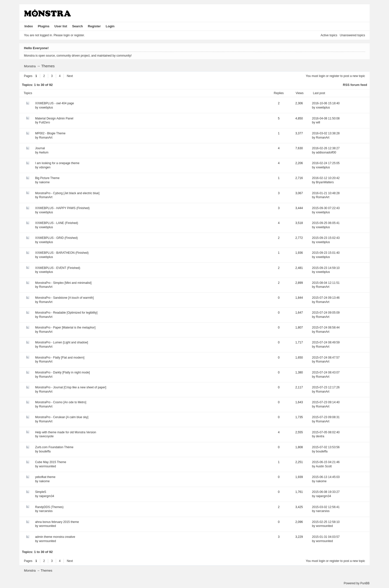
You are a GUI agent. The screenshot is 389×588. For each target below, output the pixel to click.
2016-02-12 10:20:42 (326, 178)
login (322, 76)
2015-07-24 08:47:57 (326, 358)
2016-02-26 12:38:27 (326, 148)
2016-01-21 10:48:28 (326, 193)
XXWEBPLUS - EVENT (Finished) (58, 268)
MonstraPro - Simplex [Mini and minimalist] (63, 283)
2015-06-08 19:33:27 (326, 492)
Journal (40, 148)
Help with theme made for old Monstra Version (65, 432)
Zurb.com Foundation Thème (54, 447)
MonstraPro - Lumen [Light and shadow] (61, 342)
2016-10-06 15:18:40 (326, 103)
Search (78, 26)
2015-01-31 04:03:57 (326, 537)
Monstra (30, 66)
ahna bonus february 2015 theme (57, 522)
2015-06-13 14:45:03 (326, 477)
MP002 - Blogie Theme (50, 133)
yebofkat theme (45, 477)
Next (70, 76)
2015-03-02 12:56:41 (326, 507)
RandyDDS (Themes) (49, 507)
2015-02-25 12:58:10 (326, 522)
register (334, 76)
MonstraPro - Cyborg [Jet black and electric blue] (67, 193)
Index (29, 26)
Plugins (44, 26)
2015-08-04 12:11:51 (326, 283)
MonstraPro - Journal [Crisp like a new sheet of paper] (71, 387)
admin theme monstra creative (55, 537)
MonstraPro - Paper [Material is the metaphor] (65, 328)
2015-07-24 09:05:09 (326, 313)
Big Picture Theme (47, 178)
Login (110, 26)
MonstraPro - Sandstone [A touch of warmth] (64, 298)
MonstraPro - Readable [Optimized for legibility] (66, 313)
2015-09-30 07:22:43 (326, 208)
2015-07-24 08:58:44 (326, 328)
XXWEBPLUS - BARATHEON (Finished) (62, 253)
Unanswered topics (353, 35)
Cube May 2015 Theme (50, 462)
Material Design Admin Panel (54, 118)
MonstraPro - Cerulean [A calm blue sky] (62, 417)
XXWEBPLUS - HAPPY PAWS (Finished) (62, 208)
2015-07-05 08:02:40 (326, 432)
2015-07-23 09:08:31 (326, 417)
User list (61, 26)
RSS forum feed (355, 85)
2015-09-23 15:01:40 (326, 253)
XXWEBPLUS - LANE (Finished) (56, 223)
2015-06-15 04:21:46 (326, 462)
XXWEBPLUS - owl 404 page (54, 103)
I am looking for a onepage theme (57, 163)
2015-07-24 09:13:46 (326, 298)
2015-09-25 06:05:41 (326, 223)
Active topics (329, 35)
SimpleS (41, 492)
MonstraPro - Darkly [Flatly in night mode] (62, 372)
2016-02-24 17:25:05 (326, 163)
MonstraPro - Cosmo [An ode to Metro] (61, 402)
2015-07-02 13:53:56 (326, 447)
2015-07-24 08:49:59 (326, 342)
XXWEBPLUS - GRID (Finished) (56, 238)
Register (94, 26)
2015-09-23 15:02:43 (326, 238)
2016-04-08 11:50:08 (326, 118)
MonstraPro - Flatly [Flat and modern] (60, 358)
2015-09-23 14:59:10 (326, 268)
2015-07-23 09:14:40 (326, 402)
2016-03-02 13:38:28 (326, 133)
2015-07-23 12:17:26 (326, 387)
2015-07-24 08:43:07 (326, 372)
